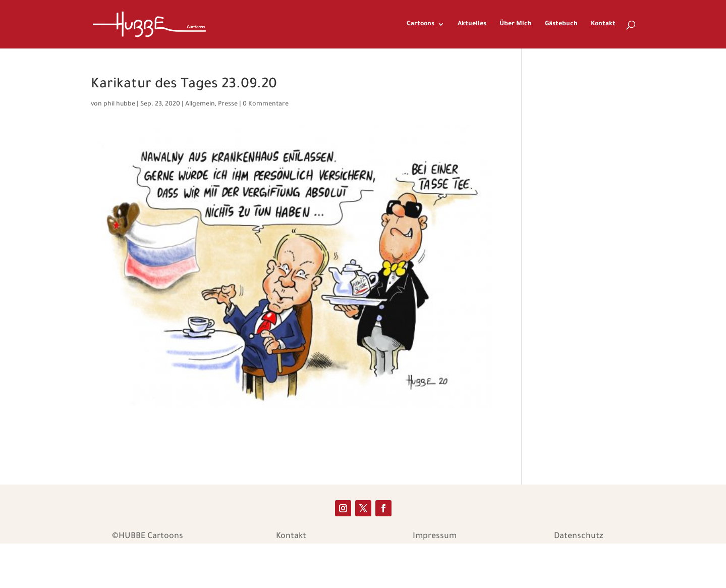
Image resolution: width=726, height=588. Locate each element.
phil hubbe (119, 104)
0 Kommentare (266, 104)
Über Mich (516, 24)
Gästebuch (561, 24)
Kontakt (603, 24)
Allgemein (200, 104)
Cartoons (421, 24)
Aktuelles (472, 24)
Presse (228, 104)
